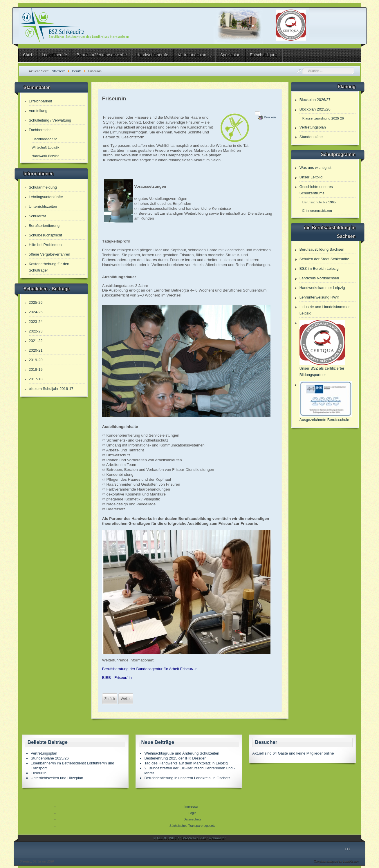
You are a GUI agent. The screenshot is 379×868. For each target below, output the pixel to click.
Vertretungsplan (192, 55)
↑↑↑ (348, 848)
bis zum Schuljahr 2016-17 (51, 389)
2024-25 (36, 312)
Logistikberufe (54, 55)
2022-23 (36, 331)
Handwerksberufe (152, 55)
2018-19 (36, 369)
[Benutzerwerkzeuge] (257, 113)
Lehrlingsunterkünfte (46, 197)
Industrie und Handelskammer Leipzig (325, 310)
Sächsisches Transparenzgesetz (192, 826)
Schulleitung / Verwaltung (50, 120)
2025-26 (36, 302)
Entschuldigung (264, 55)
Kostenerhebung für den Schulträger (49, 267)
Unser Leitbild (311, 177)
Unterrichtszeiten (43, 206)
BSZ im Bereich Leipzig (319, 268)
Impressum (192, 806)
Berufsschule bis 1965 (319, 202)
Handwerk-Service (45, 156)
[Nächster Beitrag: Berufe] (126, 699)
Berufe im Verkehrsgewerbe (102, 55)
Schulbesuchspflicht (45, 235)
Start (28, 55)
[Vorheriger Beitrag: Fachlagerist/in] (110, 699)
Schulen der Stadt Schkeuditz (324, 259)
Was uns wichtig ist (315, 168)
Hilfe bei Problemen (45, 245)
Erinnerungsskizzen (317, 210)
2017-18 (36, 379)
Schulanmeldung (43, 187)
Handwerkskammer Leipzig (322, 288)
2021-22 (36, 341)
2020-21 (36, 350)
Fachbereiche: (41, 130)
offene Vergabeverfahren (49, 254)
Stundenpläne (311, 137)
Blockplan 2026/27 (315, 100)
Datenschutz (192, 819)
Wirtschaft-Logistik (45, 147)
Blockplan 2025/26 (315, 109)
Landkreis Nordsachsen (319, 278)
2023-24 (36, 322)
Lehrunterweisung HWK (319, 297)
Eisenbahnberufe (44, 139)
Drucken (270, 117)
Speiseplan (230, 55)
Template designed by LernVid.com (337, 861)
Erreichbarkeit (40, 101)
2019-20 (36, 360)
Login (193, 813)
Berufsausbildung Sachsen (322, 249)
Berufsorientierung (44, 226)
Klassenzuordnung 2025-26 (323, 118)
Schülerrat (37, 216)
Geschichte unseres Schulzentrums (316, 190)
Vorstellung (38, 111)
